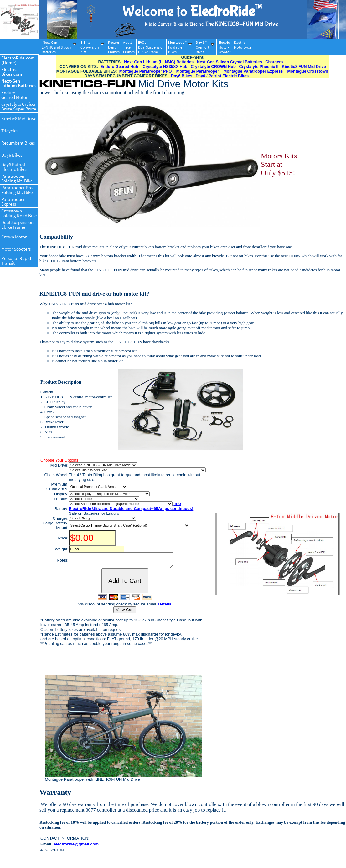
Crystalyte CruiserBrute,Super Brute (19, 106)
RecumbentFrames (114, 47)
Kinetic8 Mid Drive (19, 118)
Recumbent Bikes (18, 143)
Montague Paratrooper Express (253, 71)
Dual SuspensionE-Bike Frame (151, 47)
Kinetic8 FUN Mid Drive (304, 66)
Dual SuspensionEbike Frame (17, 225)
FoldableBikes (180, 47)
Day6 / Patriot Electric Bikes (222, 76)
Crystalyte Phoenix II (259, 66)
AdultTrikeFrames (129, 47)
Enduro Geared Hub (119, 66)
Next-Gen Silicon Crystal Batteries (230, 62)
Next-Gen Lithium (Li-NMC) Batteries (159, 62)
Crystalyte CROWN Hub (213, 66)
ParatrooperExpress (13, 202)
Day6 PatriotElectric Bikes (14, 167)
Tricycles (10, 131)
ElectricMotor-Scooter (224, 47)
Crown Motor (14, 237)
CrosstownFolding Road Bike (19, 213)
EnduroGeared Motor (14, 95)
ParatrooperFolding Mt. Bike (17, 178)
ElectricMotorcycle (243, 47)
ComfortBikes (205, 47)
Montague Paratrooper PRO (146, 71)
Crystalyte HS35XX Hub (165, 66)
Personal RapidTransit (16, 261)
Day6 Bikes (12, 155)
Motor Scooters (16, 249)
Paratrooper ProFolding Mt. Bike (17, 190)
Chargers (274, 62)
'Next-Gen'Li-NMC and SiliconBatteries (59, 47)
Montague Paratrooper (198, 71)
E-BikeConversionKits (92, 47)
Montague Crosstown (308, 71)
